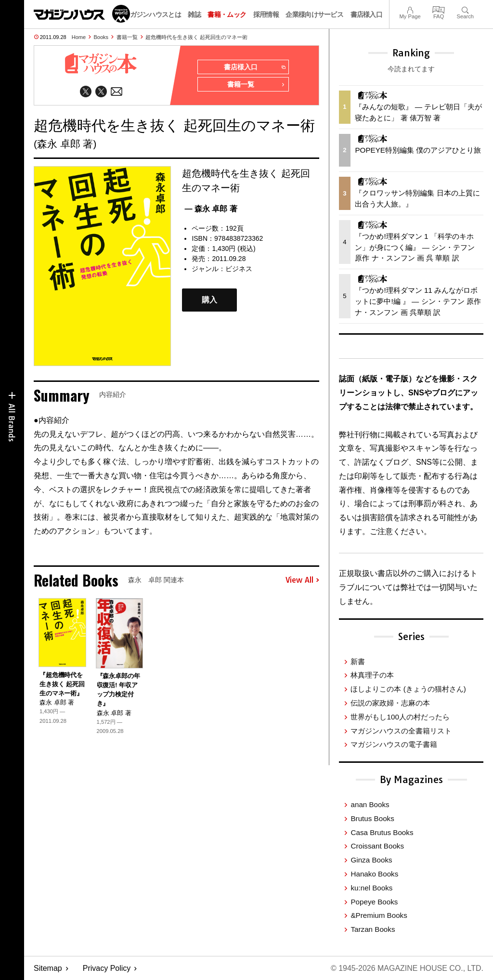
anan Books (370, 804)
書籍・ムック (227, 14)
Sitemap (48, 968)
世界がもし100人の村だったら (400, 717)
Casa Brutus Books (382, 832)
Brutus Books (372, 818)
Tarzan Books (373, 929)
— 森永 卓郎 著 (211, 209)
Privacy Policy (107, 968)
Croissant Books (377, 846)
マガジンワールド (82, 14)
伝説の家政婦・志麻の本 (390, 703)
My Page (410, 9)
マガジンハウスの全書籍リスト (401, 731)
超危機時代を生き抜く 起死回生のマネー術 (196, 37)
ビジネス (239, 269)
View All (302, 580)
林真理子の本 (372, 675)
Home (79, 37)
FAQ (439, 9)
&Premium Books (379, 915)
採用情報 (266, 14)
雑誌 (194, 14)
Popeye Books (374, 902)
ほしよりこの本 (408, 689)
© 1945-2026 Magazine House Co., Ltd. (407, 968)
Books (101, 37)
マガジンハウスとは (152, 14)
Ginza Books (371, 860)
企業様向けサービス (314, 14)
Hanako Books (374, 874)
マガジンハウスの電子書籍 (394, 744)
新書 (358, 661)
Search (465, 9)
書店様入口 (367, 14)
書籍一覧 (127, 37)
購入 (209, 300)
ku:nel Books (371, 888)
